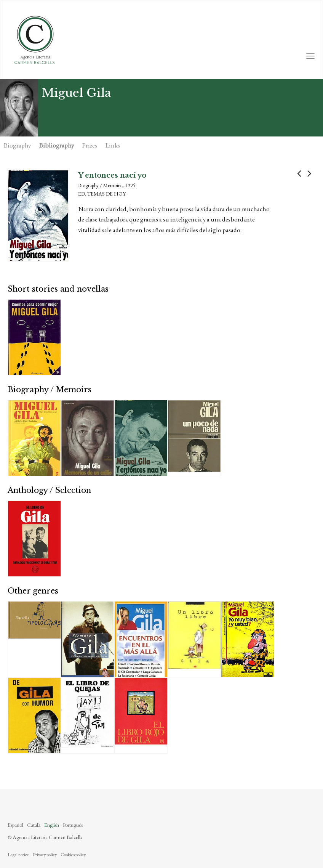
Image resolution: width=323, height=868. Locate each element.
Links (113, 145)
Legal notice (18, 855)
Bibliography (57, 145)
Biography (17, 145)
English (52, 825)
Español (15, 825)
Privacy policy (45, 855)
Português (73, 825)
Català (34, 825)
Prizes (90, 145)
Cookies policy (73, 855)
